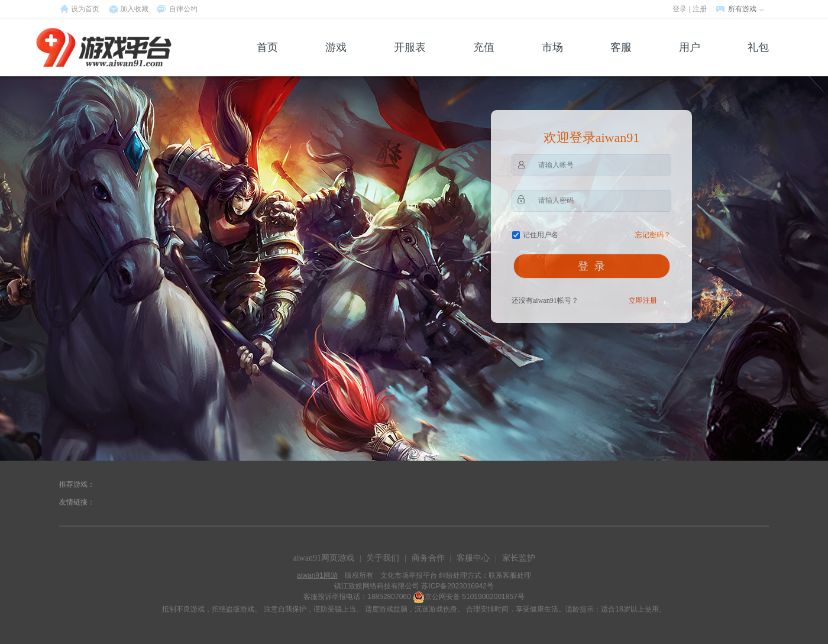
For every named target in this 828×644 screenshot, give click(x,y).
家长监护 (519, 558)
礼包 (758, 59)
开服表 (410, 59)
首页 (267, 59)
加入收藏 (134, 9)
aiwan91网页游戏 (323, 558)
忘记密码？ (653, 235)
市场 (552, 59)
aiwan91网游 (317, 575)
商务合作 (428, 558)
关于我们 (383, 558)
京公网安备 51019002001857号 (475, 597)
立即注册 (643, 300)
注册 (700, 9)
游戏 (336, 59)
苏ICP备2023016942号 (457, 586)
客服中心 (473, 558)
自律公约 (183, 9)
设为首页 (85, 9)
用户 (690, 59)
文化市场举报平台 (409, 575)
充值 (484, 59)
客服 (621, 59)
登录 (680, 9)
